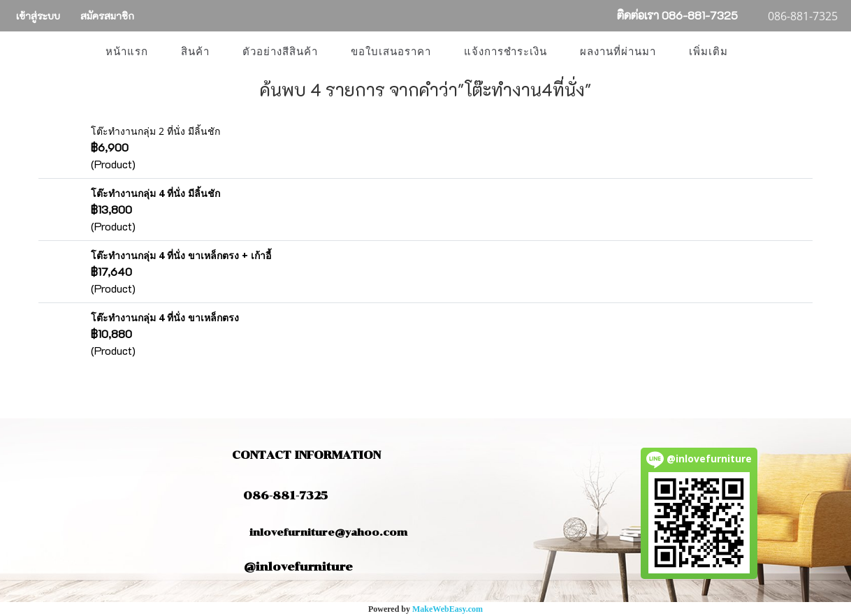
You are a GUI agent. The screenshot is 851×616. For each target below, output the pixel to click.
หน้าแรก (127, 52)
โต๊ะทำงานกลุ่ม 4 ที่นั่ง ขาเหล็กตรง (165, 317)
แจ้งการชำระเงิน (505, 52)
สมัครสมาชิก (107, 16)
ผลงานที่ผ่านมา (618, 52)
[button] (757, 52)
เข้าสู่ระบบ (38, 16)
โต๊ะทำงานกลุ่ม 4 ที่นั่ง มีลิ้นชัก (155, 193)
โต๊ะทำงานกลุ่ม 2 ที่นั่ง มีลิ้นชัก (155, 131)
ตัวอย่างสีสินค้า (280, 52)
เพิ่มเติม (708, 52)
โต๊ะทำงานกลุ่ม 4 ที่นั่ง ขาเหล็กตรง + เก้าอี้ (181, 255)
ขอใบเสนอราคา (391, 52)
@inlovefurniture (298, 567)
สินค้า (195, 52)
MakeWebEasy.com (448, 609)
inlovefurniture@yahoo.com (321, 533)
